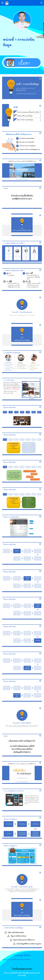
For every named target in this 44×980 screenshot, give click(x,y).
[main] (22, 42)
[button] (2, 3)
